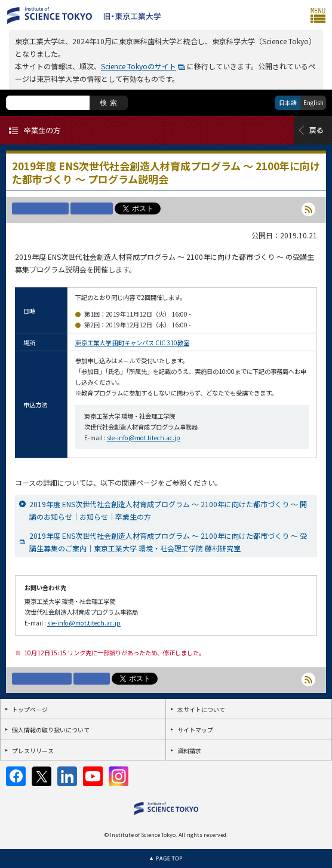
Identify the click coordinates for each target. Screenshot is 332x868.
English (313, 102)
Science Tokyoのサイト (139, 66)
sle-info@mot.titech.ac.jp (144, 438)
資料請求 (189, 751)
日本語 (288, 102)
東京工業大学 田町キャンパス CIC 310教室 (132, 343)
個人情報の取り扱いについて (51, 730)
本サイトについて (201, 709)
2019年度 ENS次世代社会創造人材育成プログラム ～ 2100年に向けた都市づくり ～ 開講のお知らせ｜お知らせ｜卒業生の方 (168, 510)
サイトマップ (195, 730)
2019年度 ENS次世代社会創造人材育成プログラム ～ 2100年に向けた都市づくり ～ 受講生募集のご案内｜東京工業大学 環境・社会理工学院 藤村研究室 (168, 542)
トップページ (30, 709)
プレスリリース (33, 751)
